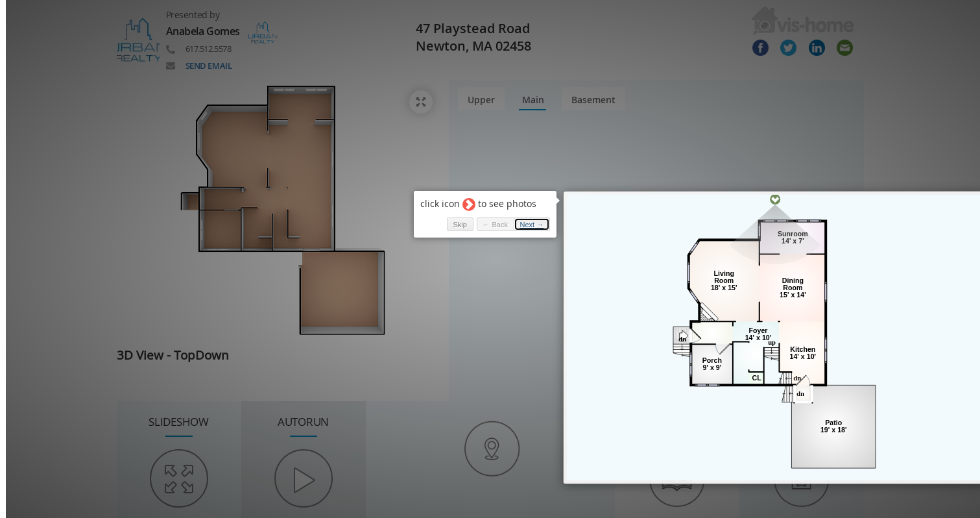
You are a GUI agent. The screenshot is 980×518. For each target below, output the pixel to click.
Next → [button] (532, 225)
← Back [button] (495, 225)
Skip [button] (460, 225)
